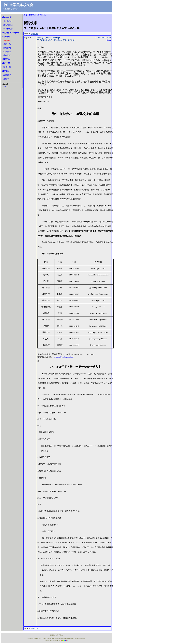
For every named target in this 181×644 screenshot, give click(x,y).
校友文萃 (6, 63)
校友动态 (7, 55)
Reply (109, 40)
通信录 (6, 79)
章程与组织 (8, 25)
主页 (25, 15)
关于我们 (60, 635)
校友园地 (6, 37)
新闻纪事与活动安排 (11, 33)
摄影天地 (6, 59)
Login (4, 86)
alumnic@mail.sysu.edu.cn (64, 357)
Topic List (34, 34)
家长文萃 (7, 67)
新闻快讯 (7, 41)
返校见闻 (7, 48)
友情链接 (7, 75)
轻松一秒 (7, 44)
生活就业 (7, 52)
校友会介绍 (7, 17)
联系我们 (53, 635)
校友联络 (6, 71)
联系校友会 (8, 29)
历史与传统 (8, 21)
